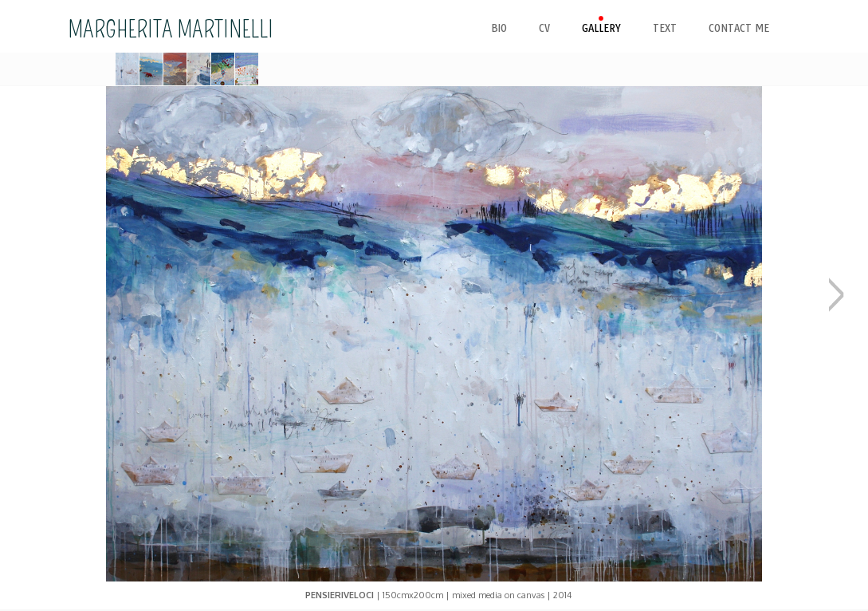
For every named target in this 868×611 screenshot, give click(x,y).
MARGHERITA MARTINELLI (171, 30)
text (665, 28)
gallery (601, 28)
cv (544, 28)
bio (499, 28)
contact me (739, 28)
